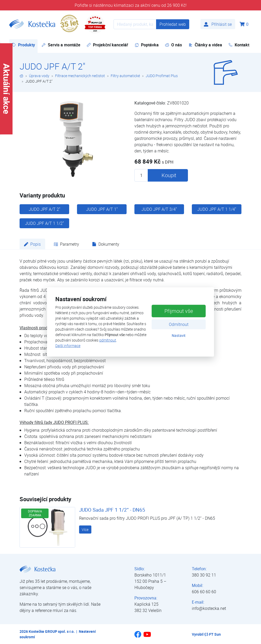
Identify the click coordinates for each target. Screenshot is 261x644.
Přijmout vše (179, 311)
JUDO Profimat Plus (162, 76)
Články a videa (205, 45)
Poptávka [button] (147, 45)
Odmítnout (179, 324)
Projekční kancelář (107, 45)
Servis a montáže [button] (61, 45)
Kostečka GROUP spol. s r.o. (52, 631)
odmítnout (108, 340)
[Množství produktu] (141, 175)
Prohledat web (173, 24)
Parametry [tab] (66, 244)
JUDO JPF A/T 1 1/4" (217, 209)
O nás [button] (173, 45)
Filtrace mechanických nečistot (80, 76)
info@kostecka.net (209, 608)
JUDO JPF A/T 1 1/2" (45, 223)
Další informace (68, 346)
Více (85, 530)
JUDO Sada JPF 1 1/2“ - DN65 (112, 510)
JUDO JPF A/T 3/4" (159, 209)
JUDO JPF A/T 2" (45, 209)
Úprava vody (39, 76)
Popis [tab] (32, 244)
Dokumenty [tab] (106, 244)
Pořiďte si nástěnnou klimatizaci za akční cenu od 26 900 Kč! (131, 5)
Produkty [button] (25, 45)
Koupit (169, 175)
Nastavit (179, 335)
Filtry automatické (125, 76)
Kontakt (239, 45)
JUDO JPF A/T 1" (102, 209)
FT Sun (213, 634)
